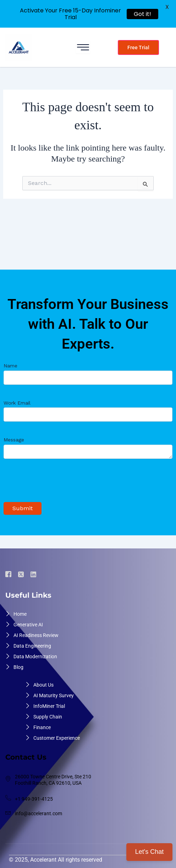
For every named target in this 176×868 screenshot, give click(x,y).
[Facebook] (9, 575)
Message (88, 449)
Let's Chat (149, 852)
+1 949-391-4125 (34, 799)
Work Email (88, 411)
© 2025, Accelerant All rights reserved (56, 860)
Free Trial (138, 47)
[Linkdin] (34, 574)
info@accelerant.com (38, 813)
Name (88, 374)
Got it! (142, 14)
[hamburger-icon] (83, 47)
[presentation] (57, 484)
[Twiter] (22, 574)
